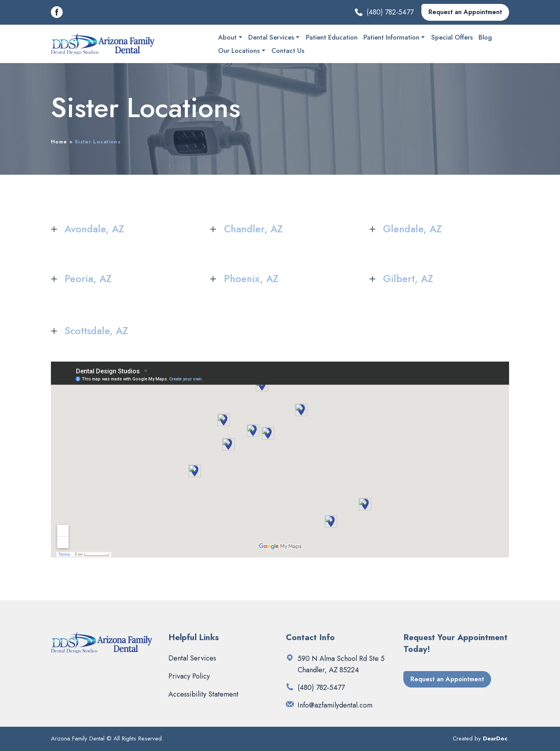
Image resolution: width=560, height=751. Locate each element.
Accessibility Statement (203, 694)
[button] (57, 12)
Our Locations (239, 51)
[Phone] (290, 687)
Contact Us (288, 51)
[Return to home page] (103, 44)
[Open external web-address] (290, 658)
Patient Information (391, 37)
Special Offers (452, 37)
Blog (485, 37)
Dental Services (271, 37)
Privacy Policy (189, 676)
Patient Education (332, 37)
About (227, 37)
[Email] (290, 704)
